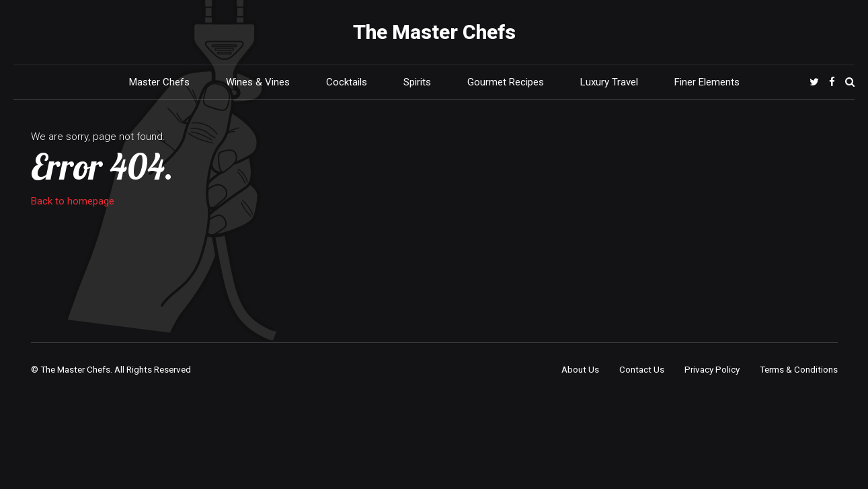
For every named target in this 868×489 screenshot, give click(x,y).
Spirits (417, 82)
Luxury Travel (609, 82)
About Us (580, 369)
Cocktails (347, 82)
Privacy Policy (712, 369)
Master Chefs (159, 82)
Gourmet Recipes (506, 82)
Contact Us (642, 369)
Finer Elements (707, 82)
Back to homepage (73, 201)
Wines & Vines (258, 82)
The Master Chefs (434, 32)
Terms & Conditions (799, 369)
